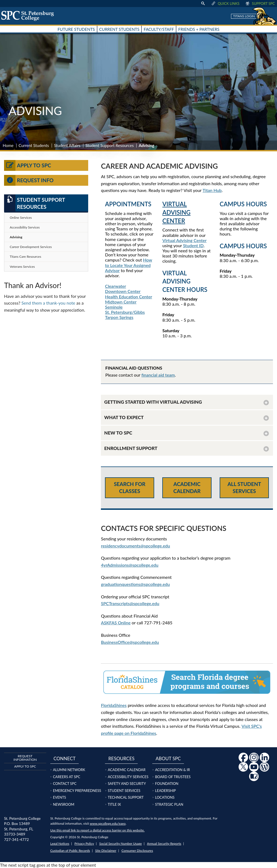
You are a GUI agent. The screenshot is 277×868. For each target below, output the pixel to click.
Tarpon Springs (119, 317)
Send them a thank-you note (48, 303)
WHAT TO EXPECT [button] (124, 417)
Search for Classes (130, 488)
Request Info (29, 180)
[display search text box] (203, 4)
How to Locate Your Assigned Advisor (128, 265)
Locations (165, 797)
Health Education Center (128, 297)
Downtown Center (123, 291)
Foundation (167, 784)
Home (8, 145)
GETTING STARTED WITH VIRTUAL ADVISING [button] (153, 402)
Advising (16, 237)
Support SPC (260, 4)
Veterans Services (22, 267)
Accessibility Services (25, 227)
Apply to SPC (28, 165)
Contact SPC (65, 784)
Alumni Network (69, 770)
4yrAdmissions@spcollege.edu (130, 565)
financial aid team (158, 375)
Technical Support (126, 797)
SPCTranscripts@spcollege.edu (130, 603)
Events (60, 797)
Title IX (114, 804)
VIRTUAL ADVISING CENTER (176, 212)
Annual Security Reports (164, 843)
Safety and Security (127, 784)
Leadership (165, 791)
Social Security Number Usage (121, 843)
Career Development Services (31, 247)
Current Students (34, 145)
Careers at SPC (67, 777)
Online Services (21, 218)
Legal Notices (60, 843)
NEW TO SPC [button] (118, 433)
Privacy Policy (84, 843)
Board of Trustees (173, 777)
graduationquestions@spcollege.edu (135, 584)
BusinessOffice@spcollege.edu (130, 642)
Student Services (124, 791)
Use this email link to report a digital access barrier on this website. (98, 830)
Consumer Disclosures (137, 851)
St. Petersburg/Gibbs (125, 312)
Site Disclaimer (106, 851)
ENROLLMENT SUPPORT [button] (131, 448)
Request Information (25, 758)
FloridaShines (114, 705)
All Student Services (244, 488)
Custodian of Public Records (70, 851)
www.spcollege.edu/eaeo (108, 823)
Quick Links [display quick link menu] (225, 4)
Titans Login (244, 16)
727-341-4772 (17, 839)
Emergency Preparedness (77, 791)
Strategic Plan (169, 804)
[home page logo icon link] (29, 16)
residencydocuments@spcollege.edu (135, 546)
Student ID (193, 245)
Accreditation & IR (172, 770)
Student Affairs (67, 145)
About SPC (168, 758)
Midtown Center (121, 302)
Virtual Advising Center (184, 240)
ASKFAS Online (116, 623)
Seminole (114, 307)
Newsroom (64, 804)
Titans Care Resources (25, 257)
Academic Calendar (187, 488)
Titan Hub (212, 190)
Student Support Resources (110, 145)
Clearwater (116, 286)
